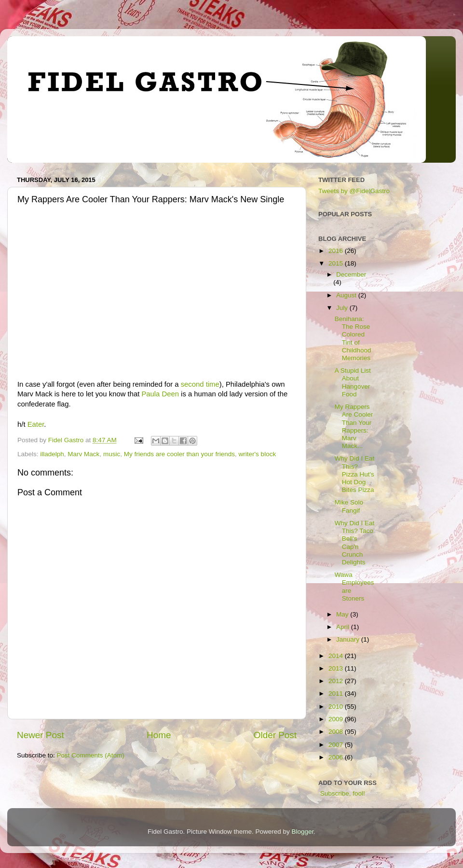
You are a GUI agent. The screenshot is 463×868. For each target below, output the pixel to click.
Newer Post (41, 735)
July (343, 308)
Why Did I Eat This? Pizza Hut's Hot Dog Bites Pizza (355, 474)
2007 (337, 745)
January (349, 639)
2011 (337, 693)
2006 (337, 757)
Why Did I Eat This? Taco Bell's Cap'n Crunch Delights (355, 543)
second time (200, 384)
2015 (337, 263)
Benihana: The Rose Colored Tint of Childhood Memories (353, 338)
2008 (337, 732)
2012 (337, 681)
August (347, 295)
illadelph (52, 454)
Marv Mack (83, 454)
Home (159, 735)
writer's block (258, 454)
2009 (337, 719)
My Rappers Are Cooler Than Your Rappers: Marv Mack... (354, 426)
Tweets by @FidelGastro (354, 191)
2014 (337, 656)
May (343, 614)
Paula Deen (160, 394)
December (351, 274)
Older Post (275, 735)
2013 (337, 668)
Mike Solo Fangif (349, 506)
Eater (36, 424)
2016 (337, 251)
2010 (337, 707)
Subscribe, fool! (342, 793)
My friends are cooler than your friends (179, 454)
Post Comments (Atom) (91, 755)
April (344, 627)
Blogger (303, 832)
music (112, 454)
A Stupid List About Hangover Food (353, 382)
